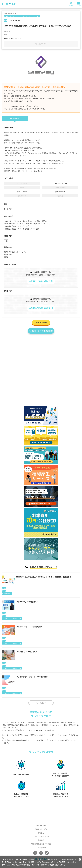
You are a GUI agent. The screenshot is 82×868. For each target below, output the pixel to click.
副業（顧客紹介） (7, 594)
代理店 (6, 16)
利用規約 (41, 840)
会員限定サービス (41, 829)
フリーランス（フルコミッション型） (28, 16)
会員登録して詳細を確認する (41, 281)
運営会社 (41, 833)
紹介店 (12, 16)
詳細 (51, 865)
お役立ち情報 (41, 825)
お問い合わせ (41, 848)
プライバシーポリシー (41, 836)
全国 (6, 34)
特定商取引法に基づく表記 (41, 844)
